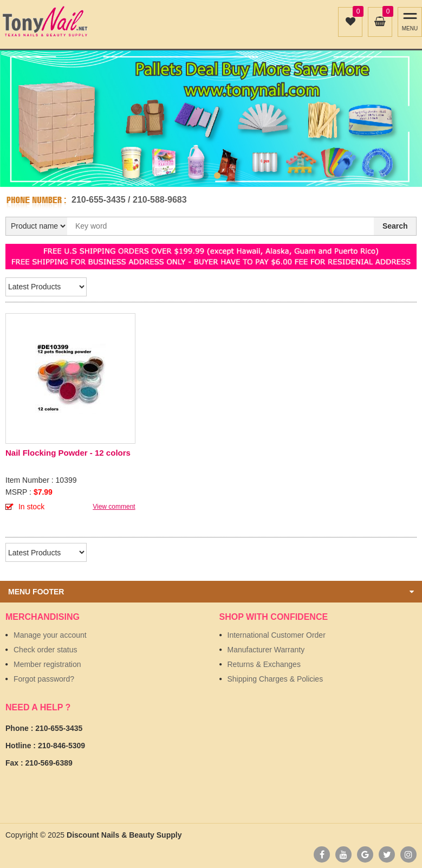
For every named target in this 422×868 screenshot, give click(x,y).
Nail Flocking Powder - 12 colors (68, 453)
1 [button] (205, 176)
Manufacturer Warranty (266, 650)
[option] (211, 119)
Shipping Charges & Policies (275, 679)
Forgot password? (44, 679)
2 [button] (217, 176)
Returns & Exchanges (264, 664)
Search (395, 226)
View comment (114, 507)
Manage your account (50, 635)
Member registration (47, 664)
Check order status (46, 650)
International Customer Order (277, 635)
